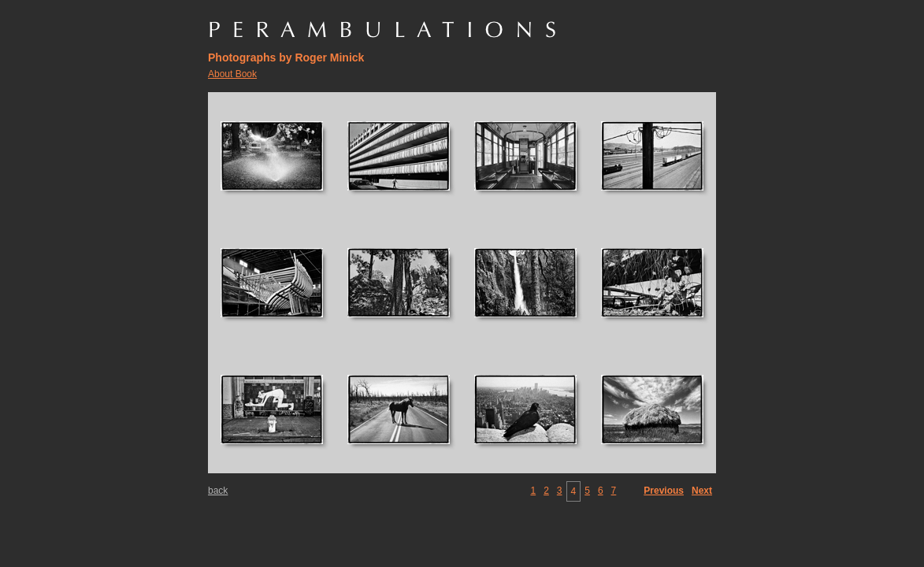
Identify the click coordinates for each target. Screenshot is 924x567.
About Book (232, 74)
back (218, 491)
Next (702, 491)
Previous (664, 491)
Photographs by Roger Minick (286, 57)
